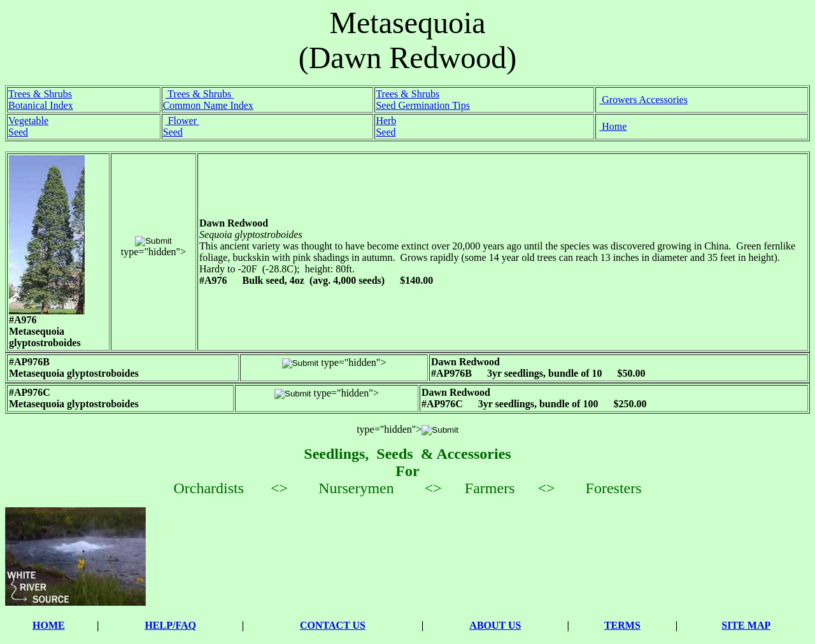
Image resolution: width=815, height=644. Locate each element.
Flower (182, 121)
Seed (18, 132)
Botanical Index (41, 105)
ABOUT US (495, 625)
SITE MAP (746, 625)
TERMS (622, 625)
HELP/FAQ (170, 625)
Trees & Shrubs (40, 94)
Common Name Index (208, 105)
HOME (49, 625)
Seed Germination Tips (423, 105)
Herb (386, 121)
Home (613, 126)
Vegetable (28, 121)
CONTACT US (333, 625)
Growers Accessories (643, 100)
